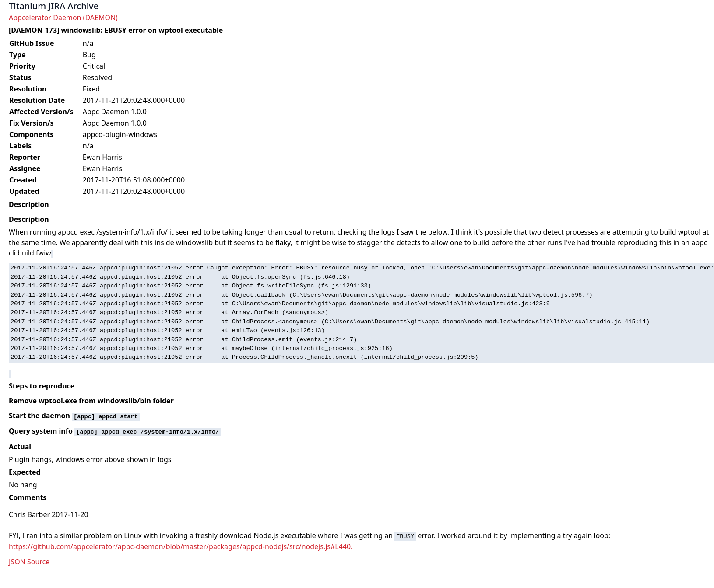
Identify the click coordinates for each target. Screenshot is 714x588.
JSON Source (29, 562)
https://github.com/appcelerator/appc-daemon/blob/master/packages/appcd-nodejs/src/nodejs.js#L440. (181, 546)
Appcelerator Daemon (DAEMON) (63, 17)
